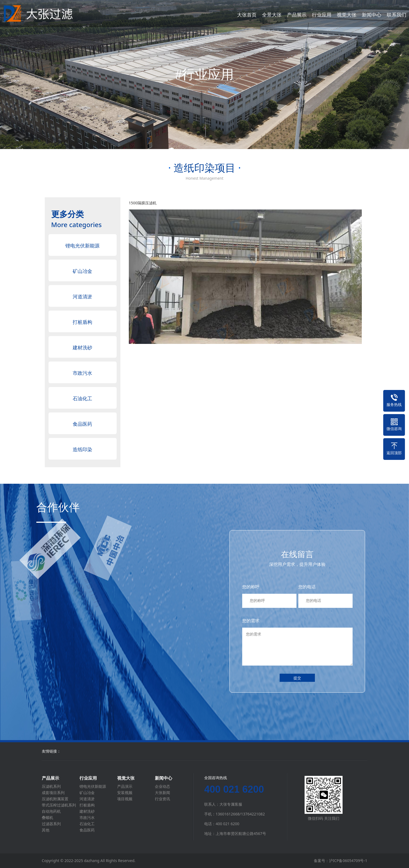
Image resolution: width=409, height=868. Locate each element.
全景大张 (272, 15)
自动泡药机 (51, 811)
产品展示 (297, 15)
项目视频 (125, 799)
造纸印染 (82, 449)
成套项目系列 (53, 793)
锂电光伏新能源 (82, 246)
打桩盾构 (82, 322)
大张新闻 (162, 793)
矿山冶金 (82, 271)
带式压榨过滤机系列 (59, 805)
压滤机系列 (51, 786)
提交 (297, 678)
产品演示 (125, 786)
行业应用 (322, 15)
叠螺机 (47, 818)
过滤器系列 (51, 824)
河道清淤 (82, 296)
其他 (46, 830)
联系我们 (397, 15)
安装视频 (125, 793)
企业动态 (162, 786)
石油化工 (82, 398)
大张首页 (247, 15)
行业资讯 (162, 799)
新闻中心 (372, 15)
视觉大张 (347, 15)
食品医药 (82, 424)
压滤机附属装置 (55, 799)
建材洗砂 (82, 347)
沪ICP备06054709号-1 (348, 861)
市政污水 (82, 373)
